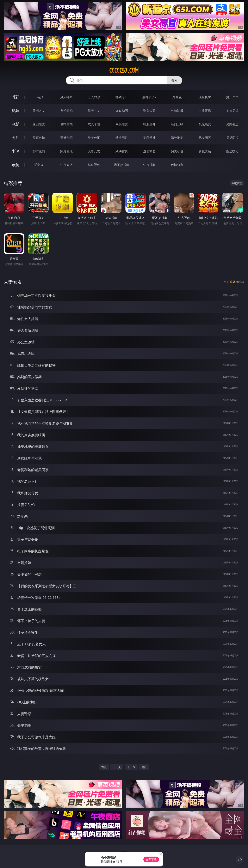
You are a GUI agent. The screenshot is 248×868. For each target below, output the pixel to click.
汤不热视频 (122, 165)
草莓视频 (94, 165)
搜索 (174, 80)
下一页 (131, 767)
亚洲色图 (66, 138)
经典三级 (177, 124)
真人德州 (66, 97)
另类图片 (232, 138)
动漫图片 (122, 138)
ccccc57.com (124, 70)
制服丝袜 (149, 124)
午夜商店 (66, 165)
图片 (15, 138)
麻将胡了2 (149, 97)
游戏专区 (122, 97)
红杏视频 (149, 165)
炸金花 (177, 97)
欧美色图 (94, 138)
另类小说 (177, 151)
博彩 (15, 97)
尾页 (144, 767)
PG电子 (39, 97)
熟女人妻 (149, 111)
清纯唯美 (177, 138)
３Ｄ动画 (122, 111)
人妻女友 (94, 151)
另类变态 (232, 124)
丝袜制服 (177, 111)
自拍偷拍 (66, 111)
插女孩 (39, 165)
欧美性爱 (122, 124)
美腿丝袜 (149, 138)
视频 (15, 110)
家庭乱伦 (66, 151)
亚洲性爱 (39, 124)
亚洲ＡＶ (39, 111)
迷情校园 (149, 151)
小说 (15, 151)
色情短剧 (177, 165)
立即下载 (151, 859)
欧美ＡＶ (94, 111)
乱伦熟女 (205, 124)
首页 (104, 767)
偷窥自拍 (39, 138)
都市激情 (39, 151)
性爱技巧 (232, 151)
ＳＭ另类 (232, 111)
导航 (15, 165)
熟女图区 (205, 138)
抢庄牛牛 (232, 97)
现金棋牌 (205, 97)
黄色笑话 (205, 151)
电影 (15, 124)
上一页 (117, 767)
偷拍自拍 (66, 124)
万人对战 (94, 97)
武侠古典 (122, 151)
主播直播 (205, 111)
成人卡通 (94, 124)
